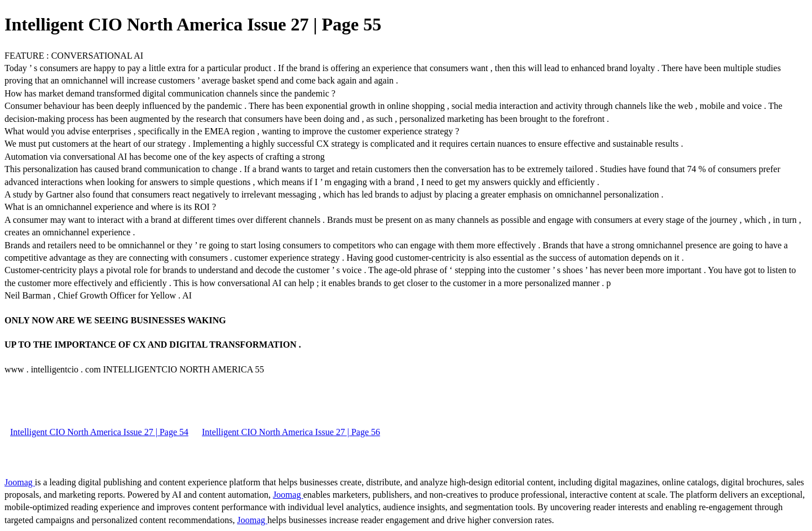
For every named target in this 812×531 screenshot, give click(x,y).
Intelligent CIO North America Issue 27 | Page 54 (99, 432)
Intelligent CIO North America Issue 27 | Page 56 (291, 432)
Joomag (20, 482)
